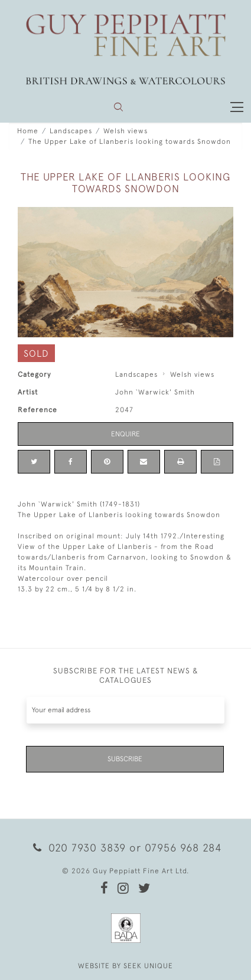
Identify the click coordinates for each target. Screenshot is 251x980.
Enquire (125, 434)
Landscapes (71, 131)
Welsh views (125, 131)
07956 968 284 (183, 848)
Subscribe (125, 759)
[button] (118, 107)
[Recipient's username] (125, 710)
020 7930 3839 (79, 848)
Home (28, 131)
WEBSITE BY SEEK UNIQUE (125, 966)
